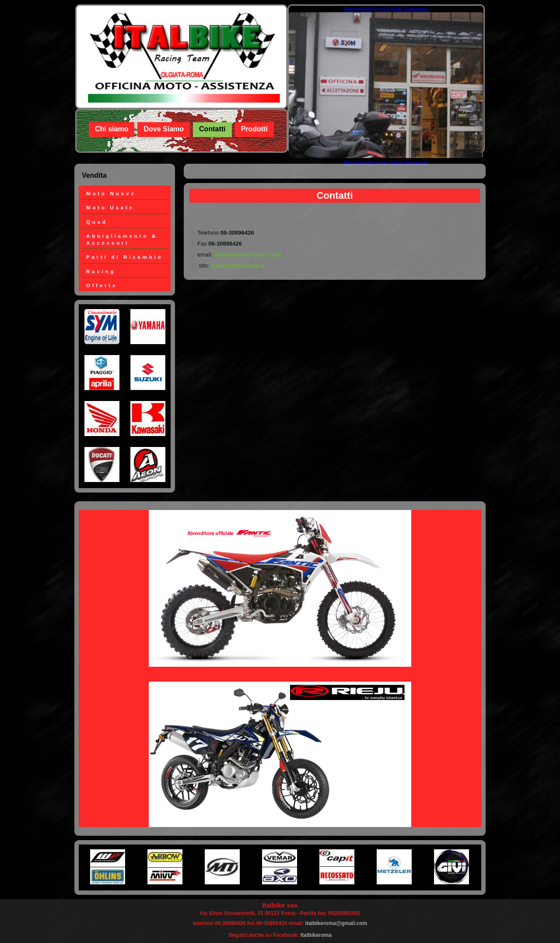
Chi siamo (112, 129)
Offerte (102, 285)
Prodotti (254, 129)
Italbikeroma (316, 935)
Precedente (359, 9)
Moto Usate (110, 207)
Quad (97, 222)
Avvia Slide (388, 9)
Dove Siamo (164, 129)
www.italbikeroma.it (238, 266)
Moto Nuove (111, 193)
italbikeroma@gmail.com (248, 255)
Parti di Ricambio (124, 257)
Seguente (416, 9)
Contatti (212, 129)
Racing (101, 271)
